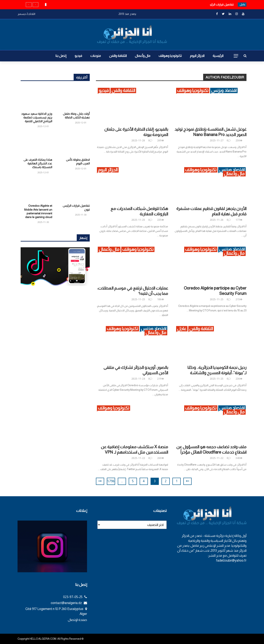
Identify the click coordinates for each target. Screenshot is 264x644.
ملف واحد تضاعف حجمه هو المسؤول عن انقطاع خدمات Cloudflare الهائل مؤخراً (211, 449)
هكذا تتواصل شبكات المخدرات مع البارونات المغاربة (139, 211)
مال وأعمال (143, 56)
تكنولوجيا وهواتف (170, 56)
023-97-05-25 (75, 597)
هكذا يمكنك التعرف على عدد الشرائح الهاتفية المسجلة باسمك (38, 163)
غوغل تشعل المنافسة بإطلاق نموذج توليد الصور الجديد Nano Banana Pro (210, 132)
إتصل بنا (61, 56)
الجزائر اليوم (197, 56)
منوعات (96, 56)
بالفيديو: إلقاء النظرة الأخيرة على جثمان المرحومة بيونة (136, 132)
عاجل (182, 329)
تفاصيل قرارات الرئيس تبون (217, 5)
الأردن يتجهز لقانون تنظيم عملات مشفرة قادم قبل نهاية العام (211, 211)
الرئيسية (218, 56)
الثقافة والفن (118, 56)
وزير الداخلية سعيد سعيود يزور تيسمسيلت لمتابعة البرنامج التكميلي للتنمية (37, 117)
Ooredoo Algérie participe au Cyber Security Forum (215, 291)
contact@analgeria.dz (69, 603)
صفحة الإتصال (77, 620)
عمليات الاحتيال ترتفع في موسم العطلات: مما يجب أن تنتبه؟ (133, 291)
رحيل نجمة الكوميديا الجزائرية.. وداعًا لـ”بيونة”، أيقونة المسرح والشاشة (217, 370)
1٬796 (111, 481)
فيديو (78, 56)
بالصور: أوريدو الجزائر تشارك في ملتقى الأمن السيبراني (136, 370)
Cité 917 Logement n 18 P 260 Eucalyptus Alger (56, 611)
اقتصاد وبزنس (224, 90)
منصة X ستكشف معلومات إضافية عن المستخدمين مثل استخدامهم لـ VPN (134, 449)
